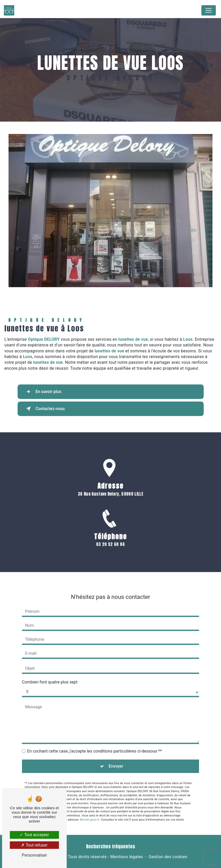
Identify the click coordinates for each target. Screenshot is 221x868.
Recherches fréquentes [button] (111, 847)
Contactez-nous (45, 409)
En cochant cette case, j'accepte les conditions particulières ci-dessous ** (94, 743)
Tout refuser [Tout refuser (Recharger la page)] (34, 845)
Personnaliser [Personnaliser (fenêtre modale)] (34, 855)
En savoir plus (43, 392)
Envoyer (116, 758)
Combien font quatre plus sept (50, 674)
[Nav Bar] (209, 10)
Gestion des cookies (168, 857)
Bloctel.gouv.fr (90, 811)
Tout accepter (34, 835)
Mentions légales (126, 857)
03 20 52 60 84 (110, 552)
